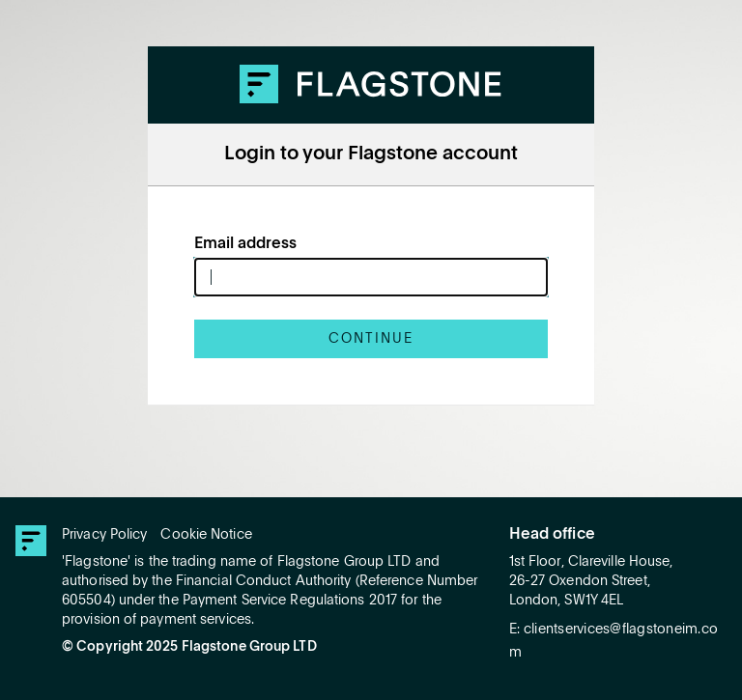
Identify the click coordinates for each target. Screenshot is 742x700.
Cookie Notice (206, 535)
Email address (245, 244)
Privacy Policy (104, 535)
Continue (371, 339)
